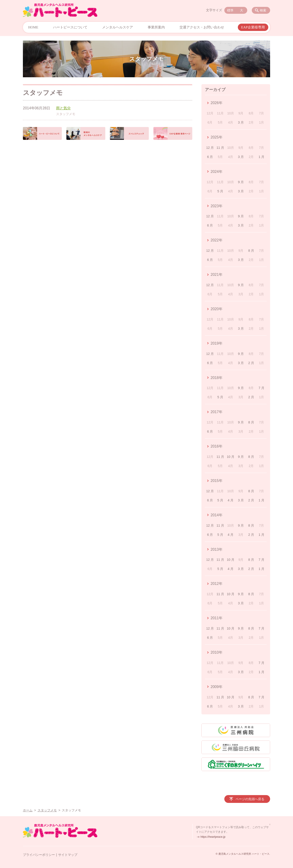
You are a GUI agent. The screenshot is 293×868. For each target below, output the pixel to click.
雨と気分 (63, 108)
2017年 (217, 412)
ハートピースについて (70, 27)
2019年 (217, 343)
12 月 (210, 148)
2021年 (217, 275)
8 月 (251, 251)
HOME (33, 27)
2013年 (217, 549)
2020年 (217, 309)
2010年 (217, 652)
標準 (230, 10)
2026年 (217, 103)
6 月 (210, 157)
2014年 (217, 515)
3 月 (241, 122)
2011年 (217, 618)
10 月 (231, 457)
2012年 (217, 584)
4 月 (231, 500)
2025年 (217, 137)
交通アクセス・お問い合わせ (202, 27)
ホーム (28, 810)
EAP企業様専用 (253, 27)
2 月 (251, 363)
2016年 (217, 446)
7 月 (261, 388)
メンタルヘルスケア (118, 27)
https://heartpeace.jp (213, 837)
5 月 (220, 191)
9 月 (241, 182)
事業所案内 (156, 27)
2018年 (217, 378)
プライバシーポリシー (39, 855)
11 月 (220, 148)
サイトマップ (68, 855)
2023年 (217, 206)
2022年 (217, 240)
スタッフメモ (66, 114)
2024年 (217, 172)
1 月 (261, 157)
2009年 (217, 687)
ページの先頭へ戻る (250, 799)
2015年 (217, 481)
